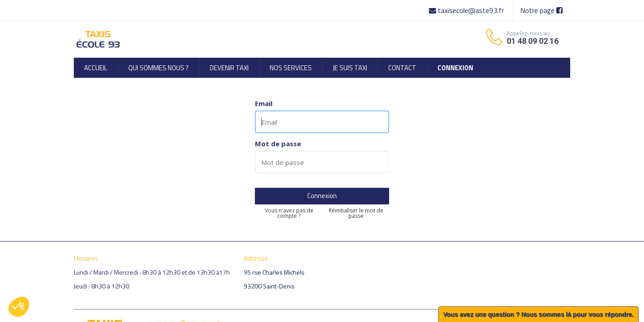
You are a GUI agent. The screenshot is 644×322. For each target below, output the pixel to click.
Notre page (541, 10)
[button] (19, 307)
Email (264, 104)
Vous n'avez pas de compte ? (289, 213)
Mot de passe (278, 144)
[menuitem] (96, 68)
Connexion (322, 196)
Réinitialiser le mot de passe (356, 213)
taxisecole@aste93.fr (467, 10)
